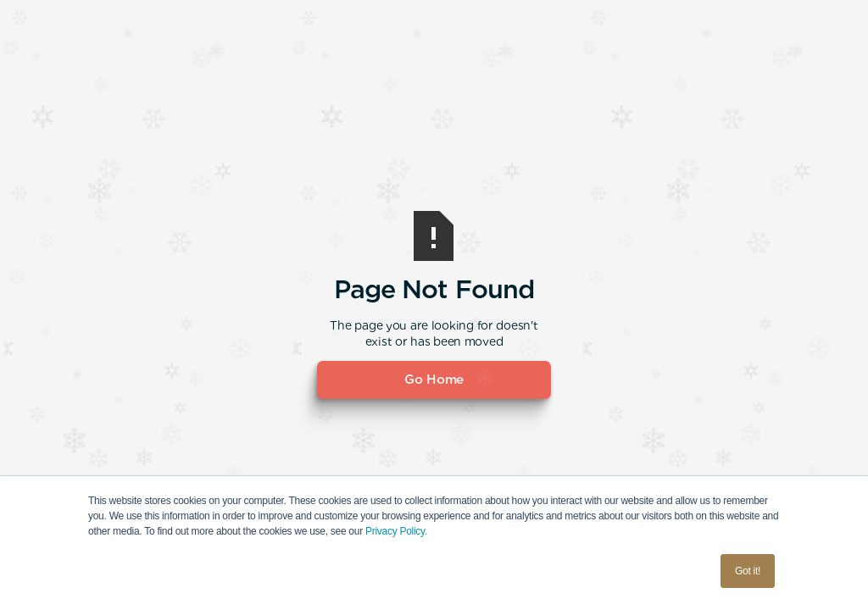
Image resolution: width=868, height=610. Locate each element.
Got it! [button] (748, 571)
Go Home (434, 379)
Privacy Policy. (396, 531)
